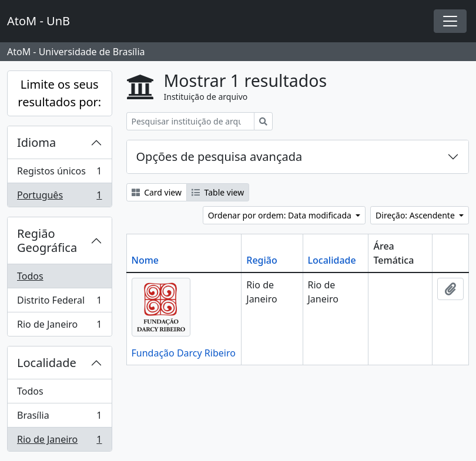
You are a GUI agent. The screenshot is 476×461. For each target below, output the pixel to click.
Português (59, 197)
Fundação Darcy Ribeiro (184, 353)
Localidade (47, 363)
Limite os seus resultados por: (59, 93)
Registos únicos (59, 174)
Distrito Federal (59, 303)
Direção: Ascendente (416, 215)
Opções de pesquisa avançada (219, 157)
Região (262, 260)
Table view (218, 192)
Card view (157, 192)
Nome (145, 260)
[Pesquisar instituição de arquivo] (190, 121)
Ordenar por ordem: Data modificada (281, 215)
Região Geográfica (47, 240)
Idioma (36, 142)
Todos (30, 276)
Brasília (59, 418)
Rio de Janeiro (59, 327)
